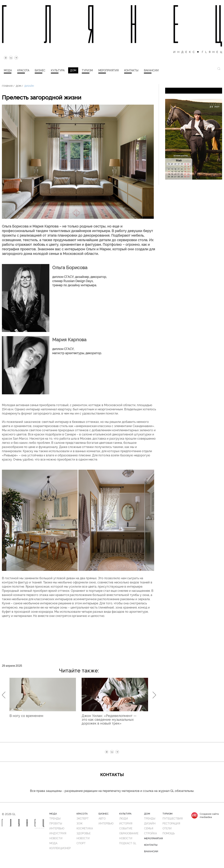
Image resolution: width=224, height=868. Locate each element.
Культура (58, 70)
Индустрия (58, 833)
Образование (129, 833)
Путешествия (173, 818)
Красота (23, 70)
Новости (56, 838)
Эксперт (83, 818)
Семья (149, 828)
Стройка (150, 833)
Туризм (87, 70)
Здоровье (84, 833)
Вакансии (151, 70)
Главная (7, 86)
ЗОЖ (80, 823)
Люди (124, 818)
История (126, 823)
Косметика (85, 828)
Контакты (131, 70)
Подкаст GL (128, 843)
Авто (102, 818)
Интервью (57, 828)
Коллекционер (60, 848)
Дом (73, 70)
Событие (126, 828)
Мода (8, 70)
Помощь (169, 833)
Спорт (81, 843)
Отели (167, 828)
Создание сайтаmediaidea (209, 815)
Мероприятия (108, 70)
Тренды (55, 818)
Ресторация (171, 823)
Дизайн (29, 86)
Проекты (56, 823)
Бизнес (40, 70)
